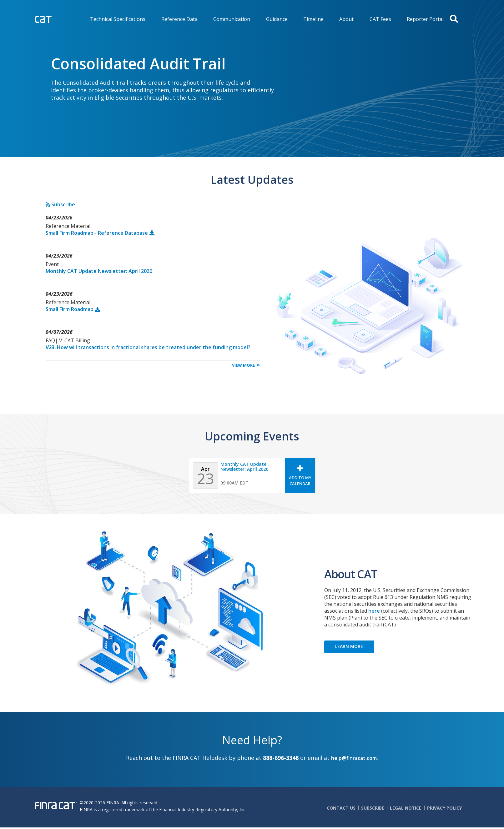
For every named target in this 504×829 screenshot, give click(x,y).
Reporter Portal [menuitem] (425, 19)
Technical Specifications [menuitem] (118, 19)
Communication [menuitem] (232, 19)
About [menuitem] (346, 19)
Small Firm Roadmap (70, 309)
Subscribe (60, 204)
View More (243, 365)
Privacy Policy (444, 808)
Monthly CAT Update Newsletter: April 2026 (99, 271)
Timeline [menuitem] (313, 19)
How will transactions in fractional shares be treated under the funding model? (148, 347)
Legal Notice (406, 808)
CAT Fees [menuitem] (380, 19)
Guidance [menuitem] (277, 19)
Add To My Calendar (300, 481)
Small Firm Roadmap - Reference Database (97, 233)
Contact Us (341, 808)
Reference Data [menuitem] (179, 19)
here (374, 611)
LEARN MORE (349, 646)
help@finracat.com (354, 758)
